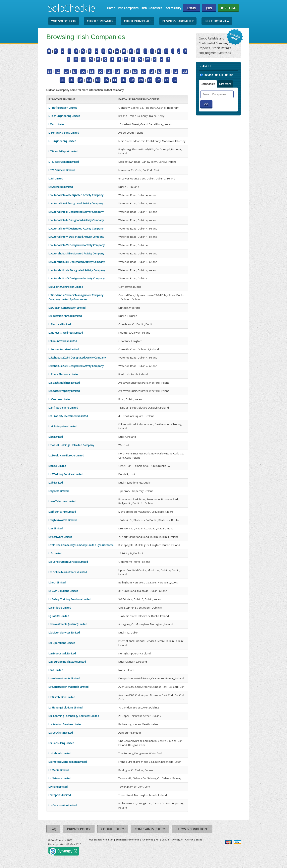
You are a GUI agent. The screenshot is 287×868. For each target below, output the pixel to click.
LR (98, 80)
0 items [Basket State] (228, 8)
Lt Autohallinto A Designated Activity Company (76, 195)
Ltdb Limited (56, 483)
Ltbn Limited (56, 437)
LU (123, 80)
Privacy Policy (79, 829)
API (157, 840)
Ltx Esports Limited (60, 795)
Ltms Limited (56, 670)
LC (100, 71)
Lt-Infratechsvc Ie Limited (63, 408)
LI (152, 71)
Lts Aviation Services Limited (65, 724)
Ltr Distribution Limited (62, 697)
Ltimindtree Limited (60, 608)
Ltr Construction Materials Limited (68, 687)
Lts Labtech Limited (60, 753)
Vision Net (108, 840)
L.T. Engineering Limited (62, 141)
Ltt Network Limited (60, 778)
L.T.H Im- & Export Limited (63, 151)
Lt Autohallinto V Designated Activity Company (76, 229)
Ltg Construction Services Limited (68, 562)
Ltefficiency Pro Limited (62, 512)
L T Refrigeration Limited (63, 108)
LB (92, 71)
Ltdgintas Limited (58, 491)
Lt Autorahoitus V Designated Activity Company (77, 278)
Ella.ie (199, 840)
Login (192, 8)
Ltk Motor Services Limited (64, 633)
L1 (49, 71)
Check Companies (100, 21)
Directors (225, 84)
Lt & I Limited (56, 178)
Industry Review (217, 21)
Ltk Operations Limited (62, 643)
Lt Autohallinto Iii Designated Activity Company (76, 212)
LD (109, 71)
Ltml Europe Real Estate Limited (67, 662)
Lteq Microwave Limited (62, 520)
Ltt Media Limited (58, 770)
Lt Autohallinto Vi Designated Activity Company (76, 237)
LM (185, 71)
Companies (208, 84)
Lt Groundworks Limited (63, 341)
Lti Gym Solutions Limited (63, 591)
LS (106, 80)
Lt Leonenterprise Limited (64, 349)
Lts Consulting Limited (61, 743)
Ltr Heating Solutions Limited (65, 707)
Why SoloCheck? (64, 21)
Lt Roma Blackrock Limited (64, 374)
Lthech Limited (57, 582)
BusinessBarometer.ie (128, 840)
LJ (159, 71)
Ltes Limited (56, 528)
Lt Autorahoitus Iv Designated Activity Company (77, 270)
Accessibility (173, 8)
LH (143, 71)
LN (62, 80)
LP (80, 80)
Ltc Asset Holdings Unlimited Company (71, 445)
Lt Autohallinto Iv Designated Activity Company (76, 220)
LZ (167, 80)
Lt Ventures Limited (60, 399)
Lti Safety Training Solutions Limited (70, 599)
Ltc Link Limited (57, 466)
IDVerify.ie (147, 840)
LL (176, 71)
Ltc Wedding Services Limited (66, 474)
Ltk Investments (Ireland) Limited (68, 624)
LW (141, 80)
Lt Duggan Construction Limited (67, 308)
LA (83, 71)
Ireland (209, 75)
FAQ (53, 829)
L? (175, 80)
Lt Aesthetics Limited (61, 187)
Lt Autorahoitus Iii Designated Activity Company (77, 262)
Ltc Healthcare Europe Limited (66, 455)
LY (158, 80)
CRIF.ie (165, 840)
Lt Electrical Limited (60, 324)
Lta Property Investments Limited (68, 416)
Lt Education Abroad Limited (65, 316)
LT (115, 80)
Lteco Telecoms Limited (62, 501)
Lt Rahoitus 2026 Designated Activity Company (76, 366)
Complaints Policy (150, 829)
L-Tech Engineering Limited (64, 116)
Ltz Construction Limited (63, 805)
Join (209, 8)
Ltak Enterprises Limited (63, 426)
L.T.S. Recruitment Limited (64, 162)
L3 (66, 71)
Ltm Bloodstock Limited (62, 653)
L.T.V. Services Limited (61, 170)
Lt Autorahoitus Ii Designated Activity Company (76, 253)
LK (167, 71)
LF (126, 71)
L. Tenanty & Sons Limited (64, 133)
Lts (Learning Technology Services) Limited (74, 716)
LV (132, 80)
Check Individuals (138, 21)
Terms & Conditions (192, 829)
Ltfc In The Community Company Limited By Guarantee (81, 545)
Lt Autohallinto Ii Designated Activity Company (76, 203)
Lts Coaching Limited (61, 733)
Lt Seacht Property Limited (64, 391)
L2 (58, 71)
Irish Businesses (152, 8)
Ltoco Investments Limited (64, 678)
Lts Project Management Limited (68, 762)
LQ (89, 80)
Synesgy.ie (177, 840)
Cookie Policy (113, 829)
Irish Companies (128, 8)
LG (135, 71)
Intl (231, 75)
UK (221, 75)
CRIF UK (189, 840)
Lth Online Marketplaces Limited (68, 572)
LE (118, 71)
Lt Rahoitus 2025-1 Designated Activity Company (77, 358)
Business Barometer (178, 21)
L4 (75, 71)
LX (150, 80)
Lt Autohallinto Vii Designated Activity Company (77, 245)
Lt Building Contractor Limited (66, 287)
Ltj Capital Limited (59, 616)
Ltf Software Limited (60, 537)
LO (71, 80)
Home (111, 8)
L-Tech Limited (57, 124)
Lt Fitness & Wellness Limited (66, 333)
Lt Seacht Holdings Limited (64, 383)
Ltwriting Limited (58, 787)
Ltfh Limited (55, 553)
